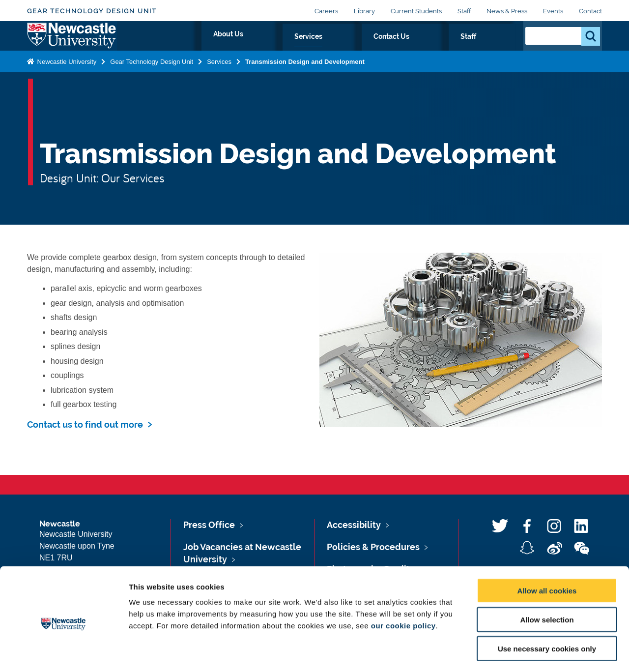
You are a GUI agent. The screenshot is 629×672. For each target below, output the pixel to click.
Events (553, 11)
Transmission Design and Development (305, 80)
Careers (326, 11)
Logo (72, 45)
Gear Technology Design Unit (92, 11)
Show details (516, 653)
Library (364, 11)
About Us (351, 48)
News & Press (507, 11)
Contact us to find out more (85, 424)
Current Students (416, 11)
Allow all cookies (547, 551)
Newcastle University (66, 80)
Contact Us (453, 48)
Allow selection (547, 580)
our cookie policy (403, 586)
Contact (590, 11)
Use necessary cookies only (547, 609)
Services (400, 48)
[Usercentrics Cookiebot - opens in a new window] (64, 653)
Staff (464, 11)
